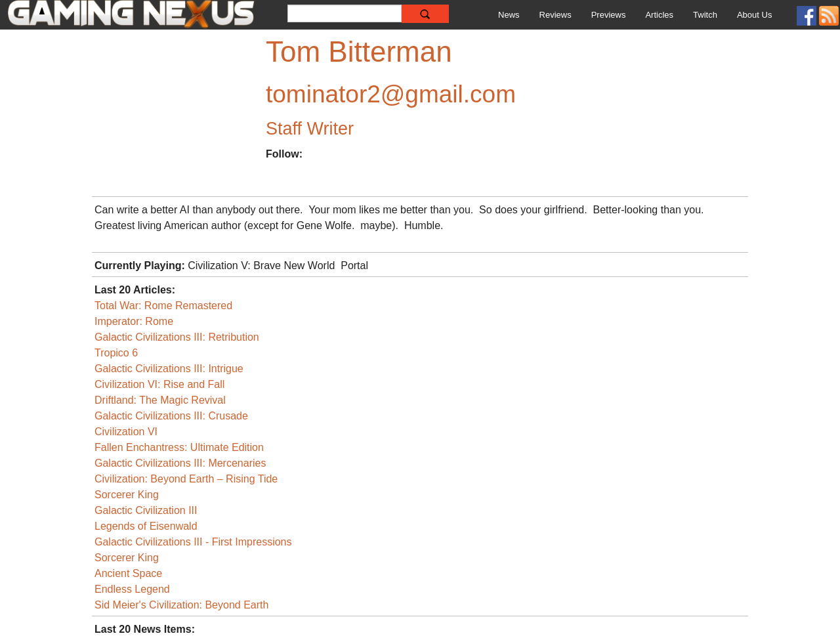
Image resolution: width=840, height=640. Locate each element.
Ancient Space (128, 573)
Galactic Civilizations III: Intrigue (169, 369)
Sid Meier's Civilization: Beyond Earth (181, 605)
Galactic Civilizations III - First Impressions (193, 542)
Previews (609, 15)
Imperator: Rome (134, 321)
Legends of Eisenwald (146, 526)
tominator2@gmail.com (391, 94)
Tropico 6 (116, 353)
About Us (754, 15)
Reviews (556, 15)
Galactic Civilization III (146, 510)
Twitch (705, 15)
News (509, 15)
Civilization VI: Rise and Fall (159, 384)
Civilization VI (126, 432)
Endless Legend (132, 589)
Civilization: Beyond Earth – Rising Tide (186, 479)
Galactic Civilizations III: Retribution (177, 337)
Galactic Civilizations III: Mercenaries (180, 463)
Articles (659, 15)
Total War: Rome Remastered (163, 306)
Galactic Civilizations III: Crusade (171, 416)
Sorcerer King (127, 495)
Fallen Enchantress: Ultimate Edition (179, 447)
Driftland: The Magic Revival (160, 400)
